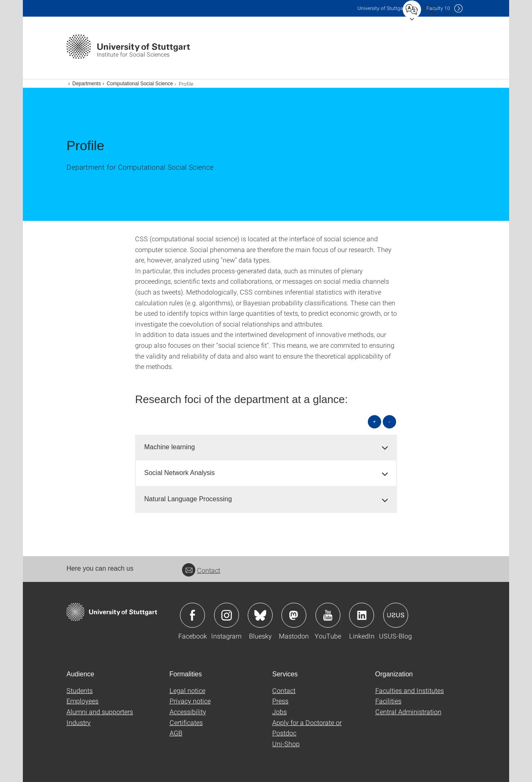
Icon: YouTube (328, 615)
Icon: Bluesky (260, 615)
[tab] (266, 447)
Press (280, 701)
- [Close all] (389, 422)
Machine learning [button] (170, 447)
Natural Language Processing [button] (188, 499)
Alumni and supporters (100, 711)
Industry (79, 722)
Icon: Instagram (227, 615)
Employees (83, 701)
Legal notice (187, 690)
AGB (176, 733)
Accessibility (188, 711)
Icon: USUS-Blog (396, 615)
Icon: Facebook (192, 615)
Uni (382, 8)
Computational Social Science (140, 84)
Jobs (280, 711)
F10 (438, 8)
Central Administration (408, 711)
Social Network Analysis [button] (180, 473)
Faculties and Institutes (410, 690)
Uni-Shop (286, 744)
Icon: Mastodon (294, 615)
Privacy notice (190, 701)
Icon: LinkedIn (362, 615)
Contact (201, 570)
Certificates (186, 722)
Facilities (388, 701)
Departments (87, 84)
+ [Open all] (374, 422)
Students (80, 690)
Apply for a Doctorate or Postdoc (307, 728)
